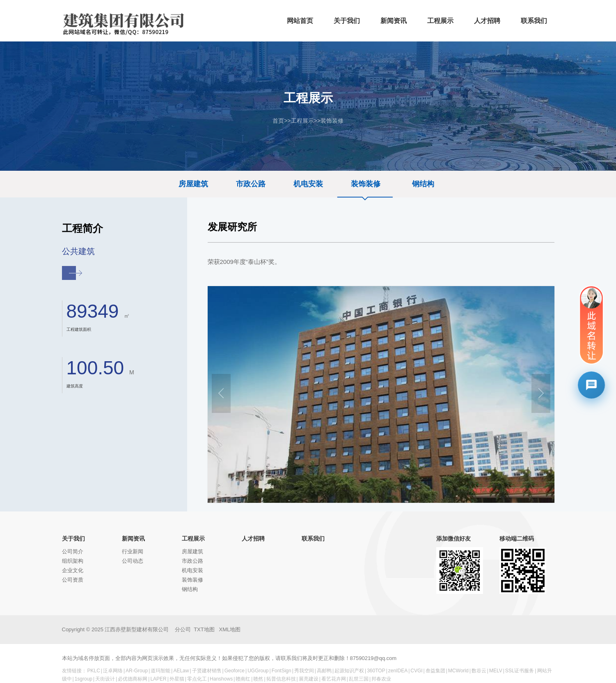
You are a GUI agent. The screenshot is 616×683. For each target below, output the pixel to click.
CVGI (416, 671)
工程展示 (302, 121)
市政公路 (251, 184)
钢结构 (423, 184)
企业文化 (73, 570)
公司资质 (73, 580)
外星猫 (177, 679)
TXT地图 (204, 629)
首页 (278, 121)
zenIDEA (398, 671)
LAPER (158, 679)
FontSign (282, 671)
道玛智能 (160, 671)
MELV (496, 671)
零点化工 (197, 679)
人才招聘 (253, 539)
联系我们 (313, 539)
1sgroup (84, 679)
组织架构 (73, 561)
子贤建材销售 (207, 671)
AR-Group (137, 671)
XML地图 (230, 629)
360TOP (376, 671)
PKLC (94, 671)
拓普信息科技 (281, 679)
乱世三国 (359, 679)
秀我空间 (304, 671)
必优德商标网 (133, 679)
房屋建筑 (193, 184)
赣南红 (243, 679)
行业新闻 (133, 551)
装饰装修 (332, 121)
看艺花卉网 (334, 679)
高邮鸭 (324, 671)
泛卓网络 (113, 671)
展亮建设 (309, 679)
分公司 (183, 629)
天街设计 (105, 679)
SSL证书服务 (520, 671)
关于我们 (73, 539)
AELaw (181, 671)
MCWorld (458, 671)
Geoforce (235, 671)
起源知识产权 (349, 671)
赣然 (258, 679)
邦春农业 (381, 679)
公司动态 (133, 561)
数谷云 (479, 671)
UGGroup (258, 671)
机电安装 (308, 184)
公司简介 (73, 551)
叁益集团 (435, 671)
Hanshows (221, 679)
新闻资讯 (133, 539)
